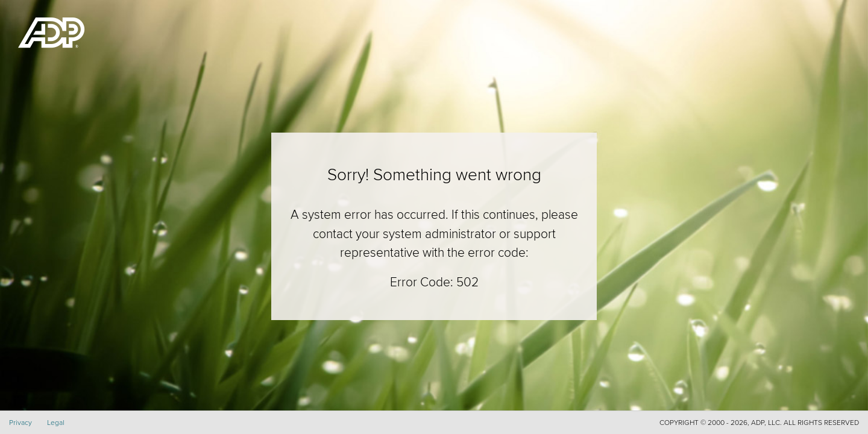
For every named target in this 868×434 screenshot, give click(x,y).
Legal (56, 422)
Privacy (20, 422)
